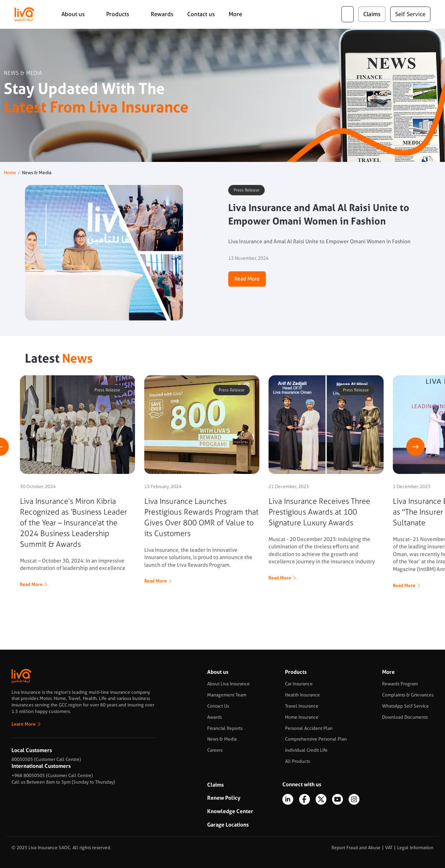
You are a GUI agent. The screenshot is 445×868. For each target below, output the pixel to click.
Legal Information (415, 848)
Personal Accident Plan (309, 728)
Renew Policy (224, 798)
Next (415, 447)
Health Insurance (302, 695)
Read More (247, 279)
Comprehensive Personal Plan (316, 739)
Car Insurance (299, 684)
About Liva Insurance (228, 684)
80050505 (22, 759)
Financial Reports (225, 728)
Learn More (24, 724)
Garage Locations (228, 825)
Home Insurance (302, 717)
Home (10, 173)
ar (348, 14)
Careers (215, 750)
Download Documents (405, 717)
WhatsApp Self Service (405, 706)
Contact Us (218, 706)
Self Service (410, 14)
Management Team (227, 695)
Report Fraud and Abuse (356, 848)
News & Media (222, 739)
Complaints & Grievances (408, 695)
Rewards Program (400, 684)
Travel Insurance (302, 706)
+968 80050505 (28, 776)
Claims (215, 785)
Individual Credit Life (306, 750)
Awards (214, 717)
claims (372, 14)
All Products (297, 761)
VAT (389, 848)
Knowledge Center (230, 811)
